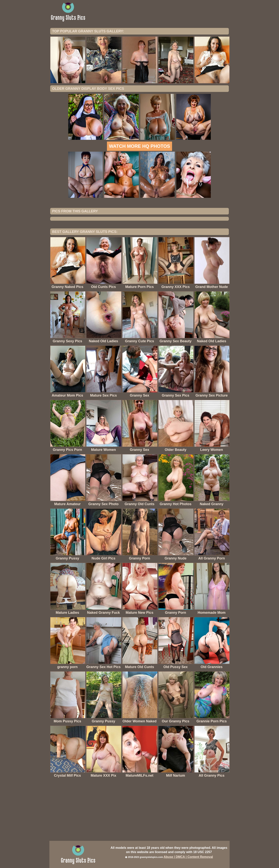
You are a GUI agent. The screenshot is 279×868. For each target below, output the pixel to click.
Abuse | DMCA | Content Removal (188, 857)
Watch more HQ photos (139, 146)
